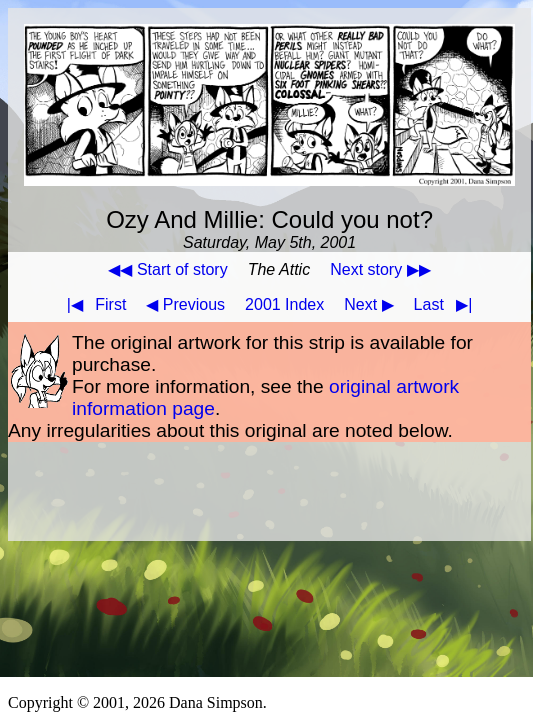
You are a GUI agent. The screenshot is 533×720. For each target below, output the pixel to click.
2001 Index (284, 304)
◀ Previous (185, 304)
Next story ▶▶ (380, 269)
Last (447, 304)
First (93, 304)
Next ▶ (368, 304)
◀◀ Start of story (167, 269)
